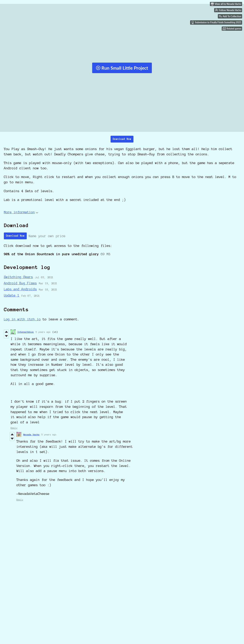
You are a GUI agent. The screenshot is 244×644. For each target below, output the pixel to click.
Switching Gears (18, 277)
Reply (14, 428)
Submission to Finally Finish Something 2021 (216, 22)
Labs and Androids (20, 289)
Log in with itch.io (22, 319)
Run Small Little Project (122, 68)
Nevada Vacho (31, 434)
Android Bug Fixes (20, 283)
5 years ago (43, 332)
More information (21, 212)
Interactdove (26, 332)
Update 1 (12, 295)
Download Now (122, 139)
